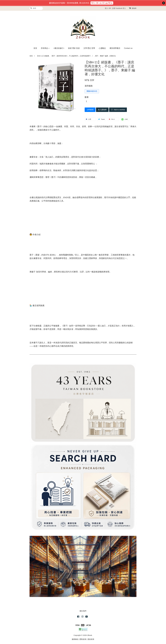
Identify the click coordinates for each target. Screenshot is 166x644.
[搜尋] (36, 8)
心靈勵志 (102, 48)
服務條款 (75, 639)
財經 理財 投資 (74, 48)
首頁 (35, 48)
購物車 (134, 8)
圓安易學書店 (115, 48)
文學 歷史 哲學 (89, 48)
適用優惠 (89, 86)
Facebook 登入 (121, 8)
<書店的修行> (59, 48)
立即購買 (90, 110)
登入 (106, 8)
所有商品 (45, 48)
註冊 (114, 8)
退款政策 (91, 639)
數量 (87, 97)
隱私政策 (83, 639)
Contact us (128, 48)
